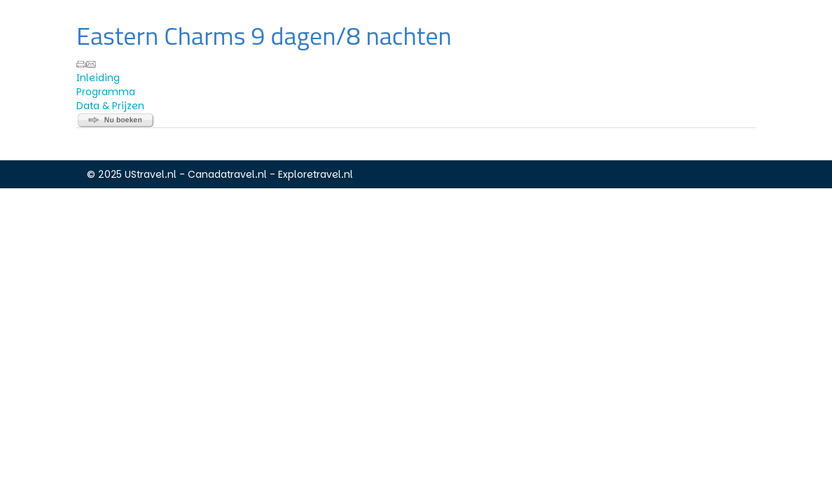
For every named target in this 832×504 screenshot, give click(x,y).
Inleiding (98, 78)
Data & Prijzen (110, 106)
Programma (106, 92)
